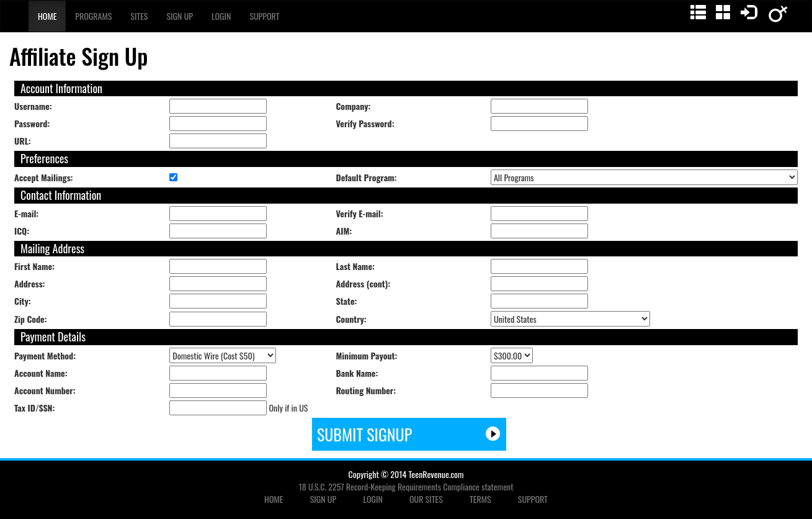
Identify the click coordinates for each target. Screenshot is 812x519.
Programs (93, 16)
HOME (274, 499)
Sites (139, 16)
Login (221, 16)
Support (264, 16)
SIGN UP (323, 499)
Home (47, 16)
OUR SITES (426, 499)
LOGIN (373, 499)
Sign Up (180, 16)
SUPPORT (533, 499)
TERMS (480, 499)
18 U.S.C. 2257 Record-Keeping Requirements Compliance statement (406, 486)
